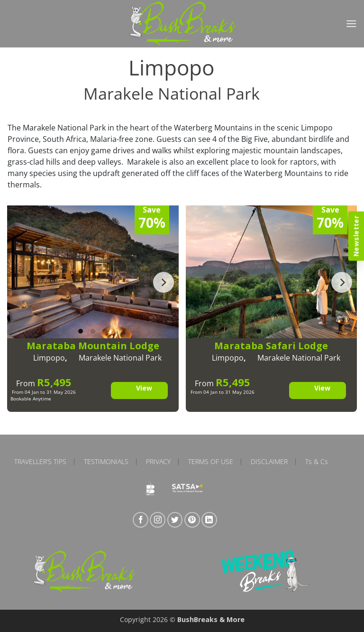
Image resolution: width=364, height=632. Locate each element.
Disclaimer (269, 462)
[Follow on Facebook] (141, 520)
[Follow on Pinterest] (192, 520)
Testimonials (106, 462)
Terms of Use (211, 462)
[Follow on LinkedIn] (209, 520)
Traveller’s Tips (40, 462)
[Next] (164, 282)
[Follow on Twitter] (175, 520)
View (144, 388)
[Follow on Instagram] (158, 520)
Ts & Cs (317, 462)
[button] (351, 23)
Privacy (158, 462)
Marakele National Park (120, 358)
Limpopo (49, 358)
